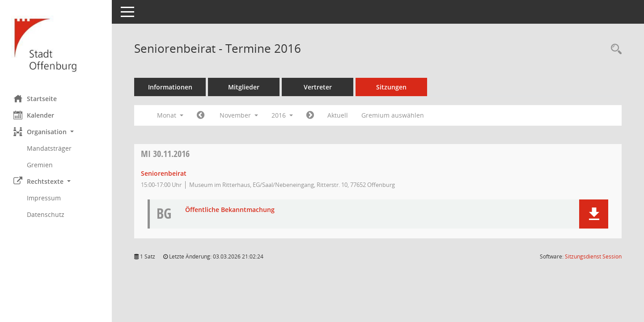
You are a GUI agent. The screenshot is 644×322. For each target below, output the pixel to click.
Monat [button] (170, 115)
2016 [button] (282, 115)
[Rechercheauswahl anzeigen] (614, 49)
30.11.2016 (165, 154)
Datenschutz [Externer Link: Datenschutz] (46, 214)
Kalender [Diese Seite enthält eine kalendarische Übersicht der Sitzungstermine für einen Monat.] (34, 115)
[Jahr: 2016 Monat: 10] (201, 115)
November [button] (239, 115)
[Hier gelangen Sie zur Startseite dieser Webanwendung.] (56, 44)
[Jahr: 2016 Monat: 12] (310, 115)
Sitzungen (391, 87)
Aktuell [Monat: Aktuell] (338, 115)
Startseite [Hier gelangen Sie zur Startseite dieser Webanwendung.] (35, 98)
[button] (56, 132)
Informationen (170, 87)
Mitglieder (244, 87)
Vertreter (318, 87)
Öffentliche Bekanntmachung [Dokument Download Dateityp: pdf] (230, 210)
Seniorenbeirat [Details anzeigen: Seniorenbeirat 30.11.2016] (164, 173)
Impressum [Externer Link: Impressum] (44, 198)
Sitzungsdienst (593, 256)
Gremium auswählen (393, 115)
